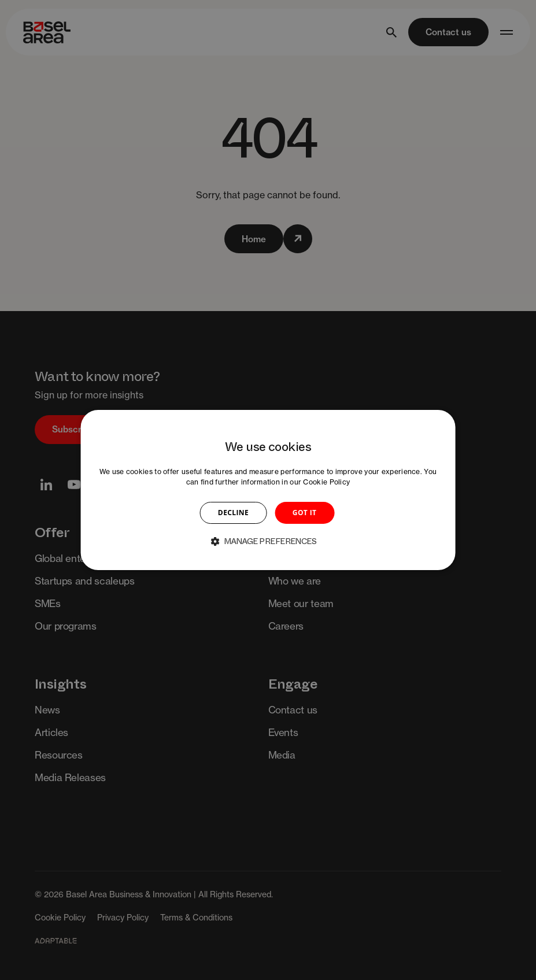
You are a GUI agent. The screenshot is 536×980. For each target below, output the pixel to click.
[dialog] (268, 490)
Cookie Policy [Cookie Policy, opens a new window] (326, 482)
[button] (268, 541)
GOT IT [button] (305, 513)
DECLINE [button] (233, 513)
